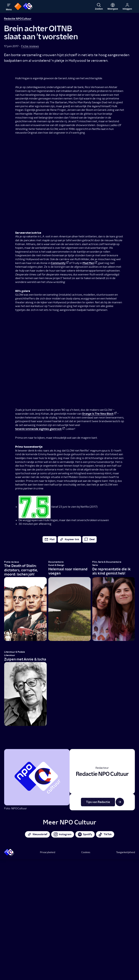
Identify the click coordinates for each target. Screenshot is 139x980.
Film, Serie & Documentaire (107, 562)
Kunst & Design (56, 565)
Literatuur (10, 655)
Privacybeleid (48, 852)
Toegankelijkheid (126, 852)
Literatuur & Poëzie (14, 652)
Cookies (86, 852)
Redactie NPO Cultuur (18, 19)
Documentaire (56, 562)
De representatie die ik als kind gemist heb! (111, 571)
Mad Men (88, 263)
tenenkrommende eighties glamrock (38, 429)
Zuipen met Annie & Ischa (25, 659)
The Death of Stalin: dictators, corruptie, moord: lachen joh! (21, 570)
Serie (95, 565)
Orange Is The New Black (98, 414)
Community (58, 263)
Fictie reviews (30, 46)
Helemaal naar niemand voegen (68, 571)
